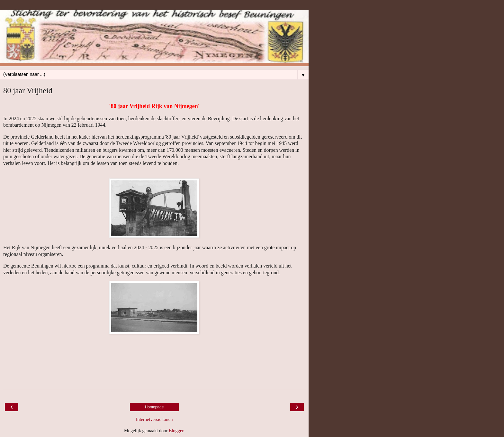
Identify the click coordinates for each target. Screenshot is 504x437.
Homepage (154, 407)
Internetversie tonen (154, 419)
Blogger (176, 431)
